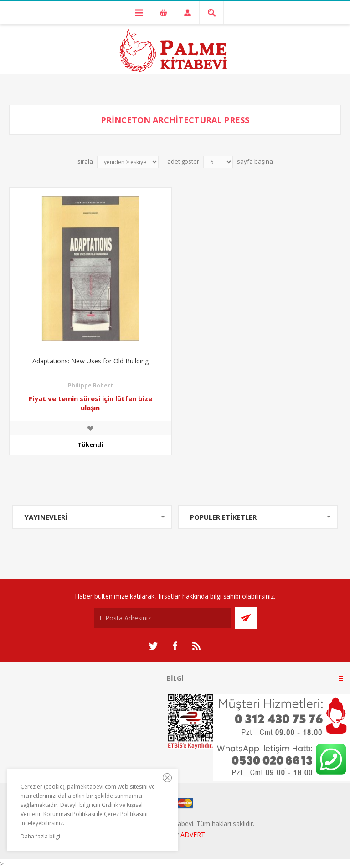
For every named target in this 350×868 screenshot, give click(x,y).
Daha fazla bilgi (40, 836)
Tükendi (90, 444)
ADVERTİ (194, 834)
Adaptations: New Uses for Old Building (90, 361)
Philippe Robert (90, 385)
